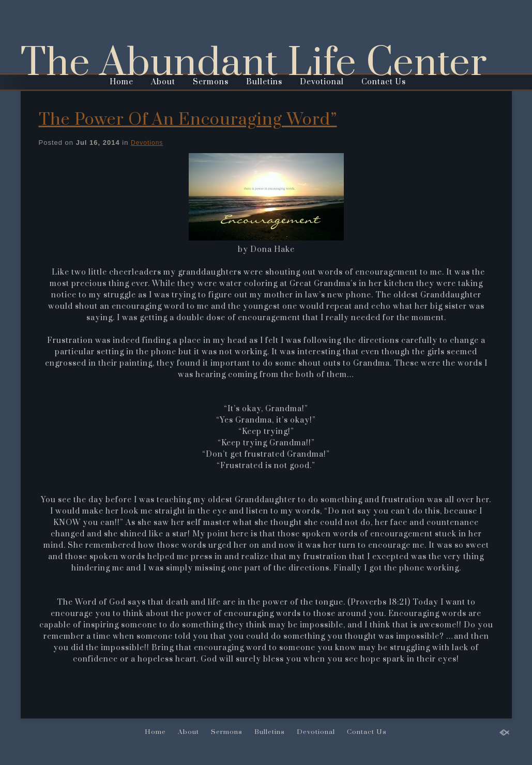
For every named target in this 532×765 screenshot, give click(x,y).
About (163, 82)
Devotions (147, 143)
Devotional (322, 82)
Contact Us (384, 82)
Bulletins (264, 82)
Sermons (211, 82)
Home (121, 82)
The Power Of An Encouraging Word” (188, 120)
